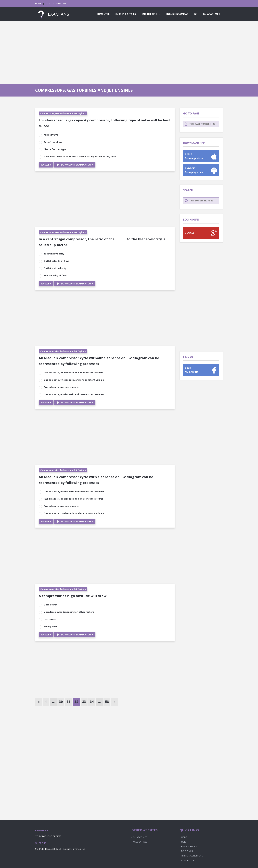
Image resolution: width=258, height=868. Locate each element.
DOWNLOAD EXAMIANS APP (75, 165)
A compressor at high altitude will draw (73, 596)
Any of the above (53, 142)
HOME (38, 3)
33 (84, 702)
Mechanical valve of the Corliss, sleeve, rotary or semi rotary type (80, 156)
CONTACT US (60, 3)
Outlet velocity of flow (56, 261)
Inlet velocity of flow (55, 275)
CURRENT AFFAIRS (126, 14)
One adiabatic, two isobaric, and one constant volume (74, 380)
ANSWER (46, 165)
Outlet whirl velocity (55, 268)
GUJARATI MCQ (212, 14)
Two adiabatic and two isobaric (61, 387)
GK (196, 14)
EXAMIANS (52, 14)
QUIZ (47, 3)
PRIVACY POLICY (189, 846)
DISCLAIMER (187, 851)
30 (61, 702)
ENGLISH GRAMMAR (177, 14)
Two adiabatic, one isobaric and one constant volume (73, 373)
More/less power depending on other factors (69, 612)
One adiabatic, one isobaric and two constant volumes (74, 394)
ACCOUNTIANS (140, 842)
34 (92, 702)
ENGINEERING (151, 14)
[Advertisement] (129, 49)
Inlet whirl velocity (54, 254)
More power (50, 605)
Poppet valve (51, 135)
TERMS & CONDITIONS (192, 856)
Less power (50, 619)
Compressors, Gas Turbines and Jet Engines (63, 113)
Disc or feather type (55, 149)
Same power (50, 626)
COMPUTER (103, 14)
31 (69, 702)
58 (107, 702)
